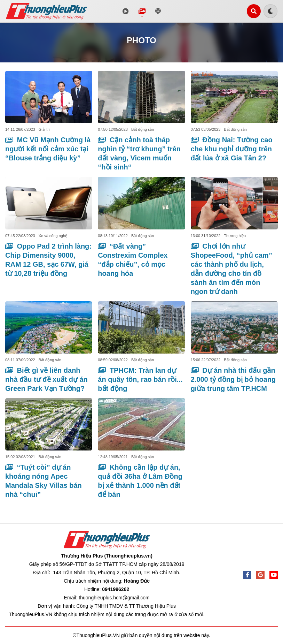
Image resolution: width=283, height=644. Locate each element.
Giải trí (44, 129)
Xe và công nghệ (53, 236)
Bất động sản (143, 129)
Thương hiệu (235, 236)
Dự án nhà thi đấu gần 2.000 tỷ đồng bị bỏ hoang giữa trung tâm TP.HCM (233, 379)
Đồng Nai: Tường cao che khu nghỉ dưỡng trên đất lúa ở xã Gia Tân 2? (232, 149)
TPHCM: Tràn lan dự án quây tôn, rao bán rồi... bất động (140, 379)
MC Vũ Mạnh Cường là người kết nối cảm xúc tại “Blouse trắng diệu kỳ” (48, 149)
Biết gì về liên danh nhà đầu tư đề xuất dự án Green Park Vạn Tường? (46, 379)
